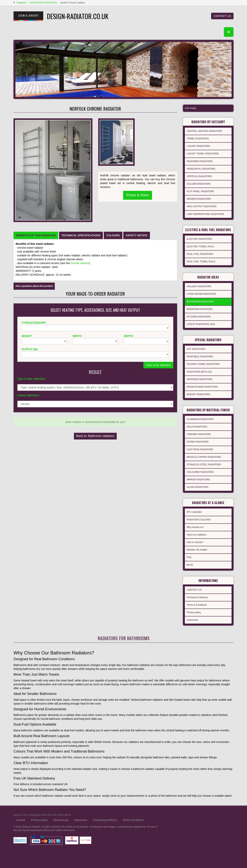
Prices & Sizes (138, 195)
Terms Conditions (133, 820)
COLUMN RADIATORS (199, 184)
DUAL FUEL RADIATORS (200, 254)
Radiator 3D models (197, 550)
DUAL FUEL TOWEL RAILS (201, 262)
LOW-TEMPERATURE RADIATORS (205, 214)
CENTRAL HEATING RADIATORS (205, 131)
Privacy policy (194, 612)
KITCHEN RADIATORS (199, 317)
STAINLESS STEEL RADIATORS (204, 465)
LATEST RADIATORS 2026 (201, 324)
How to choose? (195, 542)
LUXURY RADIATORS (198, 146)
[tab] (36, 235)
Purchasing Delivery (105, 820)
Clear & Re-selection (158, 365)
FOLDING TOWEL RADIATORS (203, 364)
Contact (21, 820)
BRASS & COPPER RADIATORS (204, 457)
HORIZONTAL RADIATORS (201, 169)
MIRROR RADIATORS (198, 480)
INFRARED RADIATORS (200, 379)
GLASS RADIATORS (198, 487)
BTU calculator (194, 512)
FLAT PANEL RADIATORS (200, 191)
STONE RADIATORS (198, 442)
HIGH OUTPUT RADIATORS (202, 206)
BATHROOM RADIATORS (44, 3)
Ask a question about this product (34, 286)
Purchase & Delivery (197, 597)
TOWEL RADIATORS (198, 139)
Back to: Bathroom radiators (95, 436)
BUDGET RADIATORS (199, 394)
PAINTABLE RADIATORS (200, 357)
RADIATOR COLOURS (199, 520)
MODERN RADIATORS (199, 199)
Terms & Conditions (197, 605)
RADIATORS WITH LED (199, 372)
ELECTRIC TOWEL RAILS (200, 247)
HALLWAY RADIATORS (199, 286)
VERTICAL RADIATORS (199, 176)
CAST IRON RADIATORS (200, 450)
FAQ (189, 557)
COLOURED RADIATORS (200, 472)
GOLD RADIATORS (197, 427)
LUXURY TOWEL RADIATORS (203, 154)
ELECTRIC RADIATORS (200, 239)
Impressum (192, 620)
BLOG (190, 565)
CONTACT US (222, 16)
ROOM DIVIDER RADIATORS (202, 387)
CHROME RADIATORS (199, 434)
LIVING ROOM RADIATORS (201, 294)
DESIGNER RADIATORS (200, 161)
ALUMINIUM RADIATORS (200, 419)
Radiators (22, 3)
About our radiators (197, 535)
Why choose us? (195, 527)
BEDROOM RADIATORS (200, 309)
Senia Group (61, 820)
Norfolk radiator (80, 263)
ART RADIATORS (196, 349)
